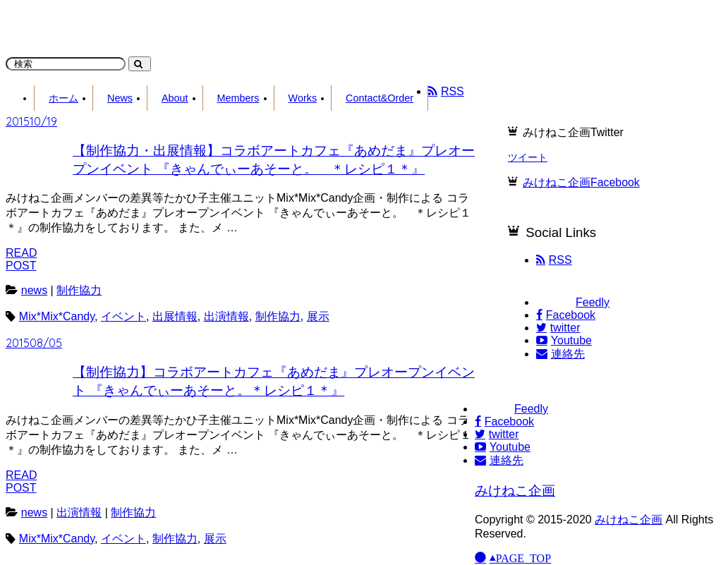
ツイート (528, 158)
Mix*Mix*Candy (57, 316)
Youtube (564, 340)
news (34, 290)
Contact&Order (380, 98)
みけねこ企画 (515, 491)
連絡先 (560, 354)
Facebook (566, 315)
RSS (554, 260)
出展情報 (175, 316)
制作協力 (79, 290)
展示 (318, 316)
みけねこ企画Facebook (581, 182)
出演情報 (226, 316)
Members (238, 98)
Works (303, 98)
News (120, 98)
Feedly (573, 302)
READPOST (21, 259)
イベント (123, 316)
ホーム (63, 98)
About (175, 98)
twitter (558, 328)
